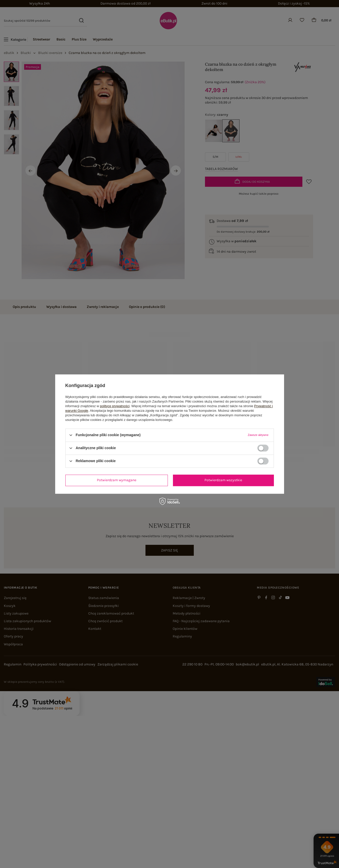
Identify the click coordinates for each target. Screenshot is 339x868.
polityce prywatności (115, 406)
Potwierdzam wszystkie (223, 480)
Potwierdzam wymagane (117, 480)
